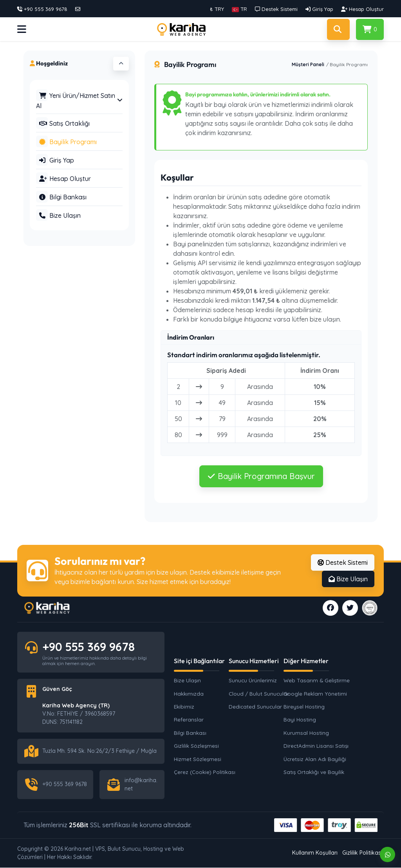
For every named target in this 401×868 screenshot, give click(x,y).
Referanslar (189, 720)
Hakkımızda (189, 693)
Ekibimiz (184, 707)
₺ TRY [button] (217, 9)
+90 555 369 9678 (91, 647)
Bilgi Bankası (190, 733)
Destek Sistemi (343, 562)
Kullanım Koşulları (315, 854)
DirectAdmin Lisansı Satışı (315, 746)
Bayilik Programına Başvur (261, 476)
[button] (239, 9)
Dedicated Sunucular (255, 707)
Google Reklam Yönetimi (315, 693)
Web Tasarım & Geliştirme (315, 681)
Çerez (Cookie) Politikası (205, 772)
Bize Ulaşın (348, 579)
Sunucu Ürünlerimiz (253, 681)
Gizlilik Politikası (362, 854)
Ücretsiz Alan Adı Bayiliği (315, 759)
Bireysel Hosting (304, 707)
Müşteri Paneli (308, 64)
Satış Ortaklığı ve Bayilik (314, 772)
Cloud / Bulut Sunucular (259, 693)
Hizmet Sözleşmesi (198, 759)
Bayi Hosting (300, 720)
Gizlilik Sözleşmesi (196, 746)
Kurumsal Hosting (306, 733)
